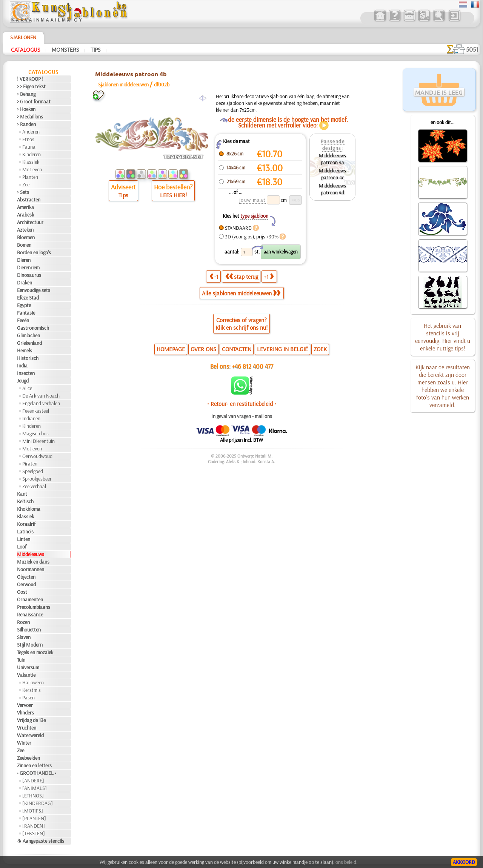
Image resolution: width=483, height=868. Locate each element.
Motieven (32, 169)
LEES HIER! (173, 195)
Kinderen (32, 154)
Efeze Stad (28, 298)
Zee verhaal (34, 486)
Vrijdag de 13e (31, 720)
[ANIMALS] (35, 788)
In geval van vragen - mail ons (242, 416)
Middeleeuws (31, 554)
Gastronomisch (33, 328)
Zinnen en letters (34, 765)
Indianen (31, 418)
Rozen (23, 622)
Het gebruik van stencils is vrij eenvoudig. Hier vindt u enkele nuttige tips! (443, 337)
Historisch (28, 358)
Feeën (23, 320)
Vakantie (26, 675)
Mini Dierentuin (38, 441)
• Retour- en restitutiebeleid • (242, 404)
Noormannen (31, 569)
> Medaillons (30, 117)
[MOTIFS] (33, 811)
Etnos (28, 139)
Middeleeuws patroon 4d (332, 189)
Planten (30, 177)
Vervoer (25, 705)
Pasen (28, 697)
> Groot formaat (34, 101)
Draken (25, 283)
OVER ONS (203, 349)
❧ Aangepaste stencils (41, 841)
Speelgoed (33, 471)
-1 (214, 277)
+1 (269, 277)
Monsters (65, 49)
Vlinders (25, 713)
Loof (22, 547)
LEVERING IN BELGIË (282, 349)
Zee (26, 184)
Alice (27, 388)
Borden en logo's (34, 252)
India (22, 366)
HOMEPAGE (171, 349)
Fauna (29, 147)
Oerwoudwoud (37, 456)
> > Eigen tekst (31, 86)
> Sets (23, 192)
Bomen (24, 245)
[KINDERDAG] (38, 803)
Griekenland (29, 343)
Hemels (25, 350)
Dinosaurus (29, 275)
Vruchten (27, 728)
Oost (22, 592)
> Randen (26, 124)
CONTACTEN (237, 349)
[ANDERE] (33, 780)
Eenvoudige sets (34, 290)
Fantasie (26, 313)
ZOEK (320, 349)
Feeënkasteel (36, 411)
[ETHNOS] (33, 796)
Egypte (24, 305)
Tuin (21, 660)
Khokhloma (29, 509)
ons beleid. (346, 862)
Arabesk (25, 215)
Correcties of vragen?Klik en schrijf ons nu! (241, 324)
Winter (24, 743)
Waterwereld (30, 735)
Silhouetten (29, 630)
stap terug (242, 277)
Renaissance (30, 615)
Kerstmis (32, 690)
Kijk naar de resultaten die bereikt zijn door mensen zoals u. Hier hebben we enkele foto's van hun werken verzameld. (443, 386)
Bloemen (26, 237)
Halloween (33, 682)
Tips (95, 49)
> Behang (26, 94)
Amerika (25, 207)
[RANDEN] (34, 826)
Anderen (31, 132)
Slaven (24, 637)
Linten (24, 539)
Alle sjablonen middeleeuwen (241, 293)
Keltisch (25, 501)
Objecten (26, 577)
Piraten (30, 464)
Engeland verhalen (41, 403)
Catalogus (25, 49)
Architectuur (30, 222)
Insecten (26, 373)
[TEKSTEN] (34, 833)
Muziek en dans (33, 562)
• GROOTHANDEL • (37, 773)
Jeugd (23, 381)
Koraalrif (26, 524)
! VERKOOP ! (30, 79)
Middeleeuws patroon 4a (332, 159)
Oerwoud (26, 584)
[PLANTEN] (34, 818)
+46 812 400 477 (253, 366)
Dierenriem (28, 267)
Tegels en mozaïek (35, 652)
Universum (28, 667)
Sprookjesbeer (37, 479)
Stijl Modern (30, 645)
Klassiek (31, 162)
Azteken (25, 230)
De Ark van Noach (41, 396)
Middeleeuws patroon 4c (332, 174)
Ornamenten (30, 599)
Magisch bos (35, 433)
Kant (22, 494)
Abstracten (29, 200)
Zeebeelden (28, 758)
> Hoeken (26, 109)
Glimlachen (28, 335)
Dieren (24, 260)
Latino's (25, 532)
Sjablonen (23, 37)
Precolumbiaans (34, 607)
